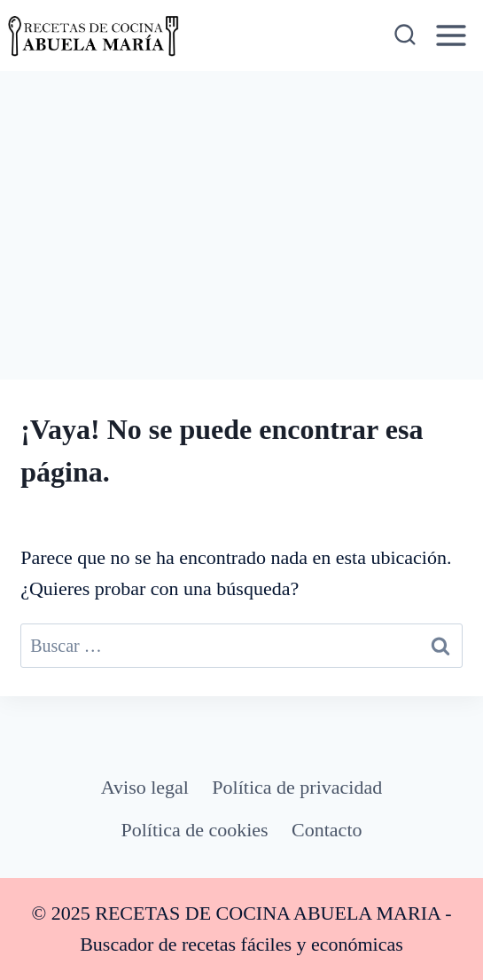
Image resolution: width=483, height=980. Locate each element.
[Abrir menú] (452, 35)
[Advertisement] (241, 204)
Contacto (327, 830)
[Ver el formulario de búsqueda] (404, 35)
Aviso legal (145, 787)
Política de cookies (195, 830)
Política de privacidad (297, 787)
